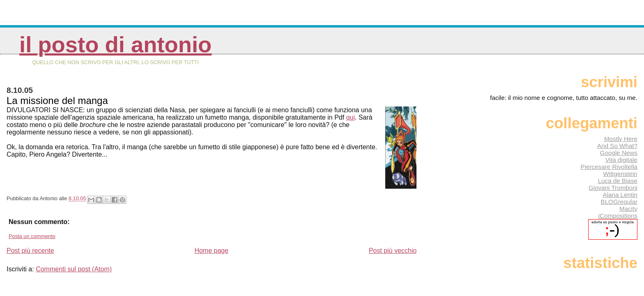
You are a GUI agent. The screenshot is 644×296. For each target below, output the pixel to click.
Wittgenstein (620, 174)
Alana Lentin (620, 195)
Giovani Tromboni (613, 188)
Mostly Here (621, 139)
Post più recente (30, 251)
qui (351, 117)
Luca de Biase (618, 181)
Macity (628, 209)
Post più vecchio (393, 251)
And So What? (617, 146)
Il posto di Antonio (115, 45)
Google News (619, 153)
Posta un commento (32, 236)
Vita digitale (621, 160)
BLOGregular (619, 202)
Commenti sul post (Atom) (74, 269)
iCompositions (618, 216)
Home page (211, 251)
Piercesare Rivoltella (609, 167)
